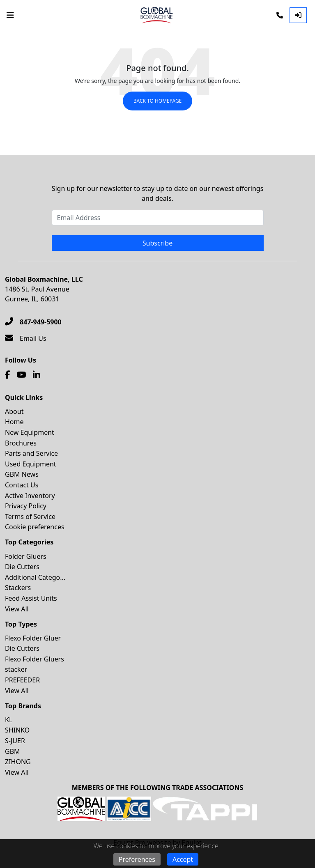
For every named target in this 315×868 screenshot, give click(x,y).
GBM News (22, 474)
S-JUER (15, 741)
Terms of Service (30, 517)
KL (9, 720)
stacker (16, 669)
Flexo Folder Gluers (34, 659)
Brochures (21, 443)
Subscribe (157, 243)
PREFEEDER (22, 680)
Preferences (137, 859)
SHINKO (17, 730)
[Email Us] (26, 338)
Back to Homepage (158, 101)
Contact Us (22, 485)
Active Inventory (30, 496)
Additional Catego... (35, 577)
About (14, 411)
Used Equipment (31, 464)
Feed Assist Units (31, 598)
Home (14, 422)
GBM (13, 751)
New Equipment (30, 432)
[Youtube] (22, 375)
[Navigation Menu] (10, 15)
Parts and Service (31, 453)
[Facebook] (8, 375)
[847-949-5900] (33, 322)
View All (17, 609)
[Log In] (298, 15)
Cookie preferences (35, 527)
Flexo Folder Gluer (33, 638)
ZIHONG (18, 762)
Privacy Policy (26, 506)
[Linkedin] (37, 375)
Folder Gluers (26, 556)
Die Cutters (22, 567)
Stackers (18, 588)
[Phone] (280, 15)
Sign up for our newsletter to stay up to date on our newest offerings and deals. (158, 193)
